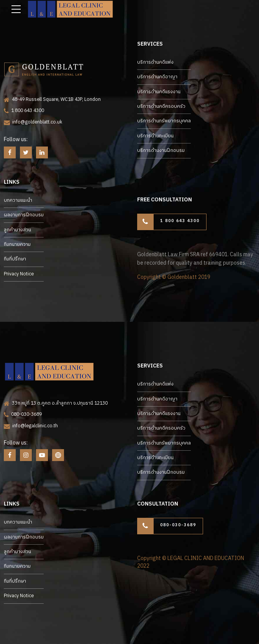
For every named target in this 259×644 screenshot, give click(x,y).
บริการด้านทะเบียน (155, 136)
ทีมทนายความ (17, 245)
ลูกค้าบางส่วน (17, 230)
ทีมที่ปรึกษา (15, 259)
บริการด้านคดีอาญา (157, 77)
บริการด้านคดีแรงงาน (159, 92)
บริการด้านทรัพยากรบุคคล (164, 121)
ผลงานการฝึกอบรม (24, 215)
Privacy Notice (19, 274)
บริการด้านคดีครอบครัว (161, 106)
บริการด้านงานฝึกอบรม (161, 151)
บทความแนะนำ (18, 200)
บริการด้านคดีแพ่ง (155, 62)
